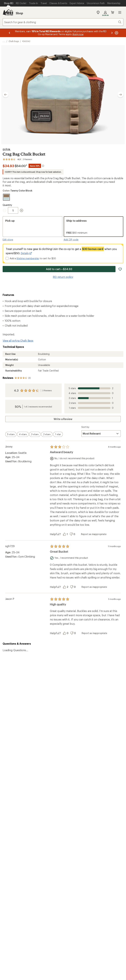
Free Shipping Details (108, 794)
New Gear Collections (16, 831)
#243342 (26, 41)
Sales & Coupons (105, 789)
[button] (63, 95)
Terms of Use (21, 913)
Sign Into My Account (16, 789)
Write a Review (63, 419)
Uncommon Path (44, 836)
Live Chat (101, 861)
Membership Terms (110, 918)
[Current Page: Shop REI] (9, 3)
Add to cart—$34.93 (59, 269)
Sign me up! (95, 700)
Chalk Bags (14, 41)
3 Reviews (47, 390)
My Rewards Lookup (15, 794)
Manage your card (86, 769)
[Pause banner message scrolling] (116, 33)
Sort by (85, 427)
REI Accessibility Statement (63, 922)
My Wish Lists (11, 799)
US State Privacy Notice (100, 913)
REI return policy (63, 277)
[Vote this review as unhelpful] (73, 534)
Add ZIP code (71, 240)
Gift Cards (70, 794)
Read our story (11, 735)
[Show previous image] (6, 95)
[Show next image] (120, 95)
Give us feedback (55, 671)
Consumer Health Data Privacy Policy (25, 918)
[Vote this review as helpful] (66, 534)
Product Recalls (58, 918)
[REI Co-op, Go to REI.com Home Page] (8, 12)
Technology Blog (105, 841)
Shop (19, 13)
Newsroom (102, 836)
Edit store (8, 240)
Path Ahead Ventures (46, 841)
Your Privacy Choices (47, 913)
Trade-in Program (13, 841)
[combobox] (63, 22)
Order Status (41, 789)
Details (26, 253)
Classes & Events (44, 831)
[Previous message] (10, 33)
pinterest (94, 889)
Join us (70, 744)
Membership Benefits (16, 803)
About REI (101, 822)
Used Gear (9, 836)
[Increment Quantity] (21, 210)
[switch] (11, 434)
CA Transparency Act (83, 918)
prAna (7, 149)
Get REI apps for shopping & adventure (37, 885)
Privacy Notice (74, 913)
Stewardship (103, 846)
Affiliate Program (74, 837)
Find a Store (58, 861)
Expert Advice (42, 826)
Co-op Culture (73, 827)
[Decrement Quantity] (5, 210)
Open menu (120, 12)
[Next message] (112, 33)
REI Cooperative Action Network (22, 769)
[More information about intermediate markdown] (43, 166)
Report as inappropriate (94, 534)
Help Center (13, 861)
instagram (70, 889)
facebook (86, 889)
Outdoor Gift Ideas (76, 789)
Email (25, 694)
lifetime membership (28, 258)
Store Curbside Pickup (47, 803)
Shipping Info (42, 808)
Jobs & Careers (73, 822)
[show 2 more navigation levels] (4, 41)
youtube (102, 889)
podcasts (110, 889)
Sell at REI (70, 832)
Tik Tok (78, 889)
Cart (113, 12)
